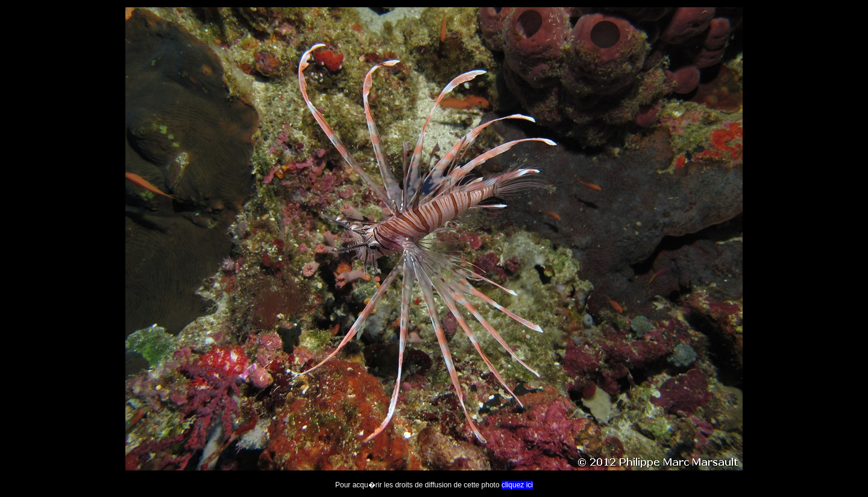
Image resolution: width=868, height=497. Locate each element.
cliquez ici (517, 485)
